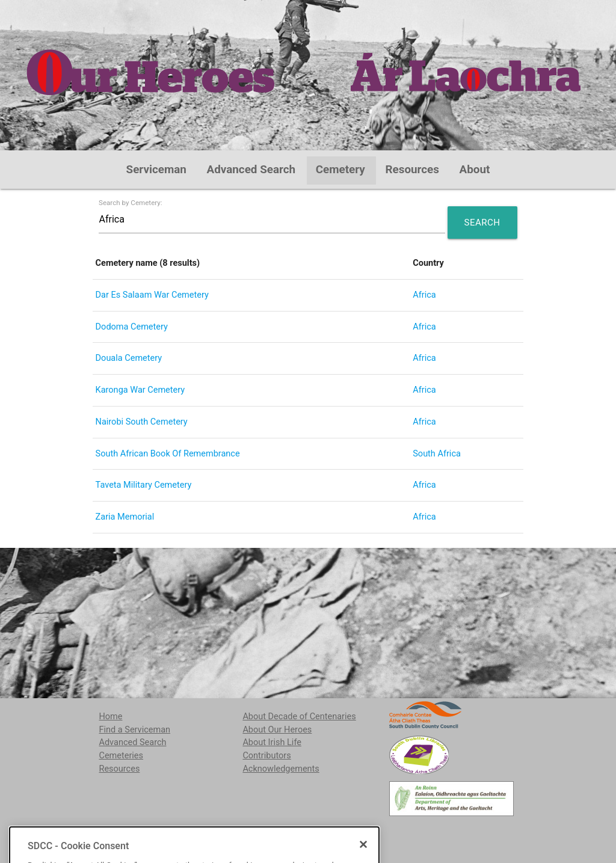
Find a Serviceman (134, 730)
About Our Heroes (277, 730)
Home (110, 717)
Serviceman (156, 170)
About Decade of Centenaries (299, 717)
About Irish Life (272, 742)
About (475, 170)
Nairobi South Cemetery (142, 422)
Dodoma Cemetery (132, 327)
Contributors (266, 756)
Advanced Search (251, 170)
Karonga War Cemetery (140, 390)
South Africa (437, 454)
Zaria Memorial (125, 517)
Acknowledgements (281, 769)
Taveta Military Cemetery (144, 485)
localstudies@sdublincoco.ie (194, 833)
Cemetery (340, 170)
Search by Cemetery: (131, 203)
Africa (424, 295)
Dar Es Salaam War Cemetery (152, 295)
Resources (412, 170)
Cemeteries (121, 756)
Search (482, 223)
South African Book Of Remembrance (168, 454)
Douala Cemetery (129, 358)
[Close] (363, 858)
